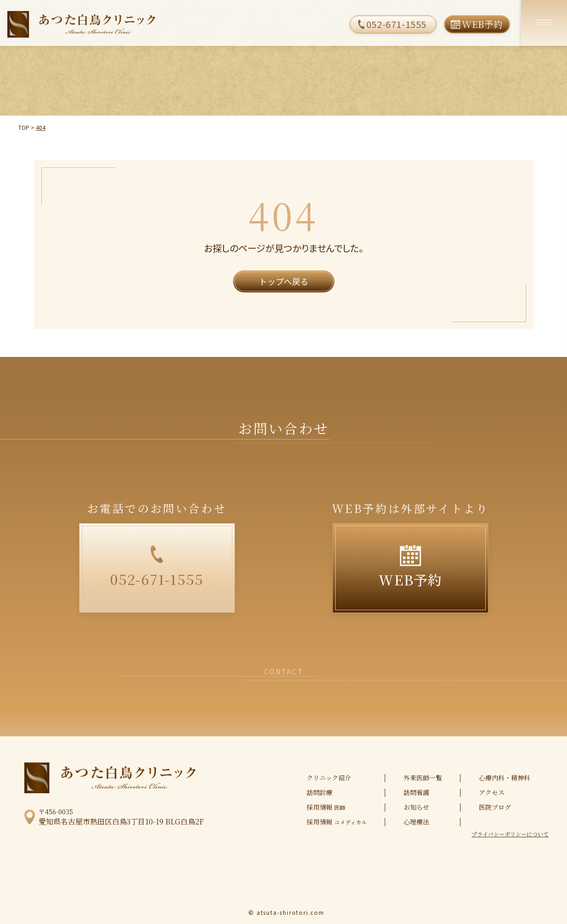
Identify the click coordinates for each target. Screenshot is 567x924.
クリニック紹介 (329, 778)
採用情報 (326, 807)
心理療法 (416, 822)
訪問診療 (320, 792)
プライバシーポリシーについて (510, 834)
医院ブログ (495, 807)
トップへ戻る (284, 281)
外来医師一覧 (423, 778)
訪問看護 (416, 792)
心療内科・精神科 (505, 778)
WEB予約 (483, 24)
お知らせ (416, 807)
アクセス (492, 792)
